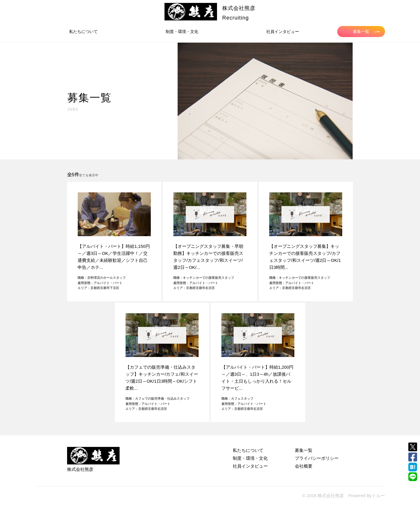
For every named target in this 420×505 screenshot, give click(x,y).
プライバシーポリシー (317, 458)
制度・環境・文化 (182, 32)
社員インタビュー (283, 32)
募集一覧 (366, 32)
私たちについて (83, 32)
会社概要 (304, 466)
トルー (378, 496)
